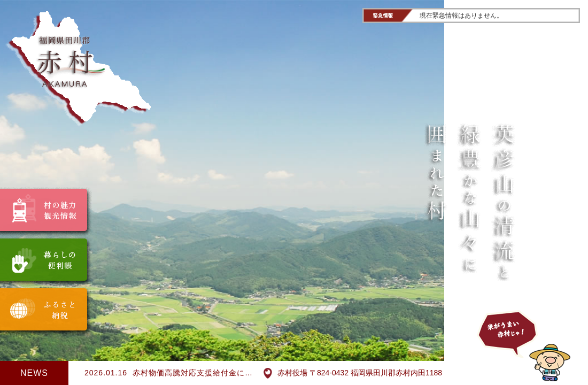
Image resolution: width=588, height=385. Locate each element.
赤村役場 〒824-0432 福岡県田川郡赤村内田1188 (353, 373)
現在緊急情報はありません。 (461, 16)
